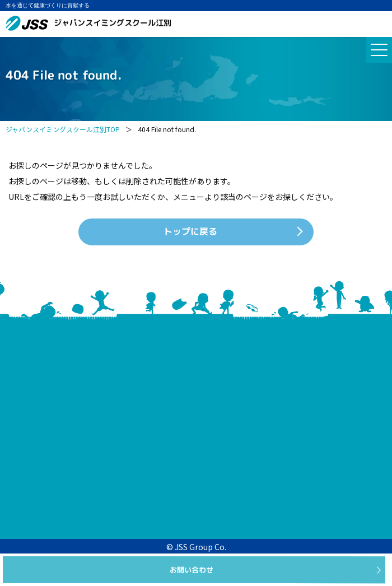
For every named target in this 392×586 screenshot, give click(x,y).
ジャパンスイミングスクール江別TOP (63, 129)
